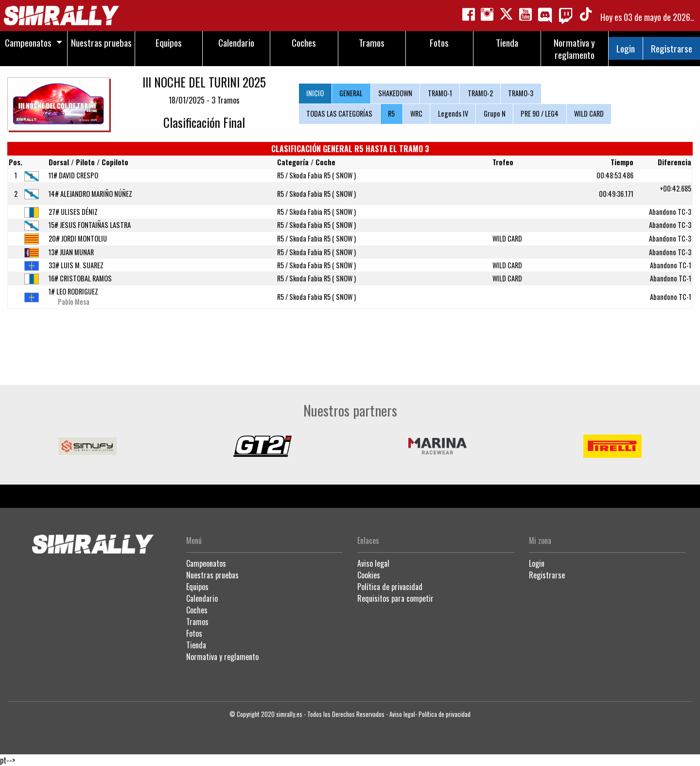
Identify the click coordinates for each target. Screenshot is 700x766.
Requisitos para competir (395, 598)
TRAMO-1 (440, 93)
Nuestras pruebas (212, 575)
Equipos (197, 587)
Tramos (197, 622)
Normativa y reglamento (222, 657)
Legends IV (453, 113)
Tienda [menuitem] (507, 43)
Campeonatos (206, 563)
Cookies (369, 575)
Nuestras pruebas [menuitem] (101, 43)
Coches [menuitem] (304, 43)
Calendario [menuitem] (236, 43)
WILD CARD (589, 113)
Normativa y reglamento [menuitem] (574, 49)
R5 (391, 113)
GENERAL (351, 93)
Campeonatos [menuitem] (28, 43)
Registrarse (672, 48)
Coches (197, 610)
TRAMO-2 (480, 93)
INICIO (315, 93)
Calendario (202, 598)
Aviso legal (373, 563)
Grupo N (495, 113)
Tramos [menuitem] (372, 43)
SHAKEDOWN (395, 93)
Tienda (196, 645)
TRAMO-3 (521, 93)
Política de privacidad (390, 587)
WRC (416, 113)
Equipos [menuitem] (169, 43)
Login (626, 48)
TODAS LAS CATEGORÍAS (339, 113)
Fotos (194, 633)
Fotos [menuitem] (439, 43)
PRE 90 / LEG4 (540, 113)
